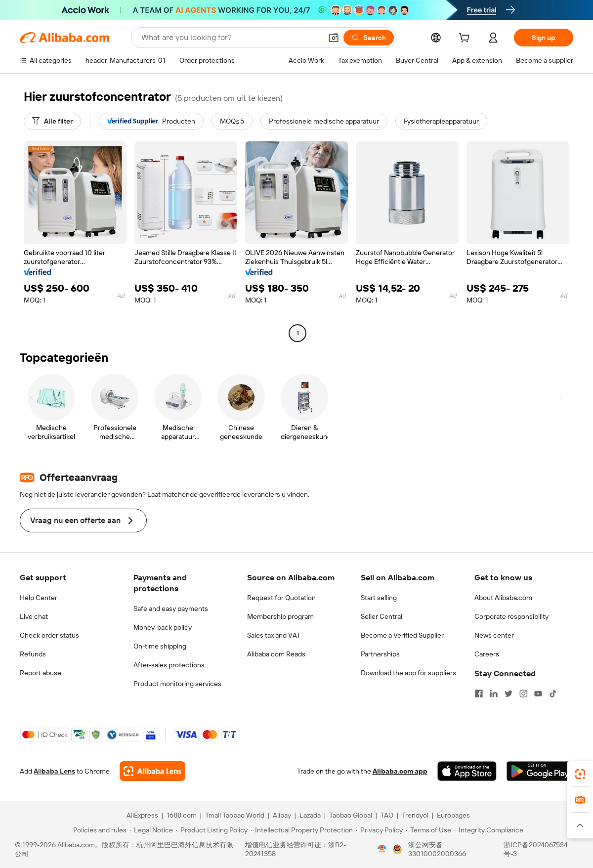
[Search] (369, 38)
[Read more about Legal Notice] (151, 830)
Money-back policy (163, 627)
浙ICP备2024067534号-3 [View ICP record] (536, 849)
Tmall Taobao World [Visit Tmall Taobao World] (235, 815)
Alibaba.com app (400, 771)
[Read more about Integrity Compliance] (489, 830)
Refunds (33, 654)
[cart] (466, 39)
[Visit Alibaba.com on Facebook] (479, 694)
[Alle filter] (52, 121)
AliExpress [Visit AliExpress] (142, 815)
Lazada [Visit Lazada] (310, 815)
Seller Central (381, 616)
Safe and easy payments (171, 608)
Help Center (39, 598)
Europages (453, 815)
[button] (334, 38)
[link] (580, 774)
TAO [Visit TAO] (387, 815)
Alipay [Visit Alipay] (282, 815)
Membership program (280, 616)
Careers (487, 654)
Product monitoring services (177, 684)
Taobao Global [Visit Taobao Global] (351, 815)
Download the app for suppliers (408, 673)
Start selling (379, 598)
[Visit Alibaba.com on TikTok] (553, 694)
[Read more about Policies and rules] (98, 830)
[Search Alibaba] (231, 38)
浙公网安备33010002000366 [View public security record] (437, 849)
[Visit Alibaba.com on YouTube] (538, 694)
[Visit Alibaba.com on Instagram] (523, 694)
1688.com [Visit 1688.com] (182, 815)
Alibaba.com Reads (276, 654)
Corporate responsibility (511, 616)
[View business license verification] (382, 849)
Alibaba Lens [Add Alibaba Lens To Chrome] (54, 771)
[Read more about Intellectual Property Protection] (302, 830)
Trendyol (415, 815)
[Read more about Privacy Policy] (379, 830)
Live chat (34, 616)
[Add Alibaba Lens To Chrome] (152, 771)
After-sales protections (169, 665)
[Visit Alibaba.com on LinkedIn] (494, 694)
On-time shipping (160, 646)
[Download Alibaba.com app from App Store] (467, 771)
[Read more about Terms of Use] (428, 830)
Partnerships (380, 654)
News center (494, 635)
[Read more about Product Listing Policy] (212, 830)
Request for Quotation (281, 598)
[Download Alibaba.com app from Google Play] (540, 771)
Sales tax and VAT (274, 635)
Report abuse (41, 673)
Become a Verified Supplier (402, 635)
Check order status (49, 635)
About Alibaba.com (503, 598)
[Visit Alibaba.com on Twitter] (508, 694)
